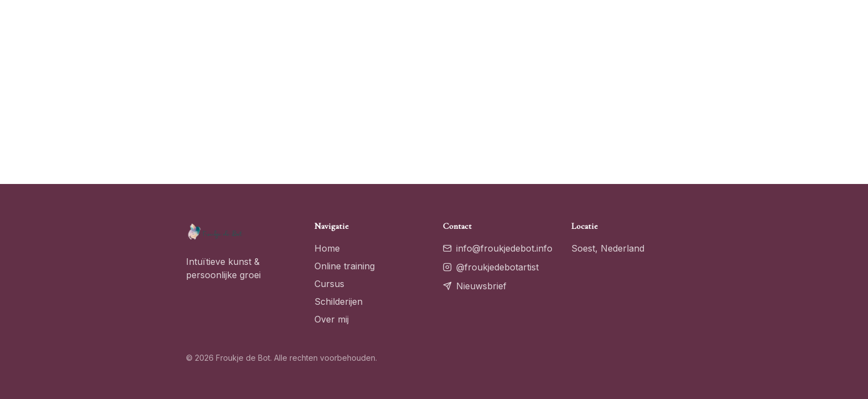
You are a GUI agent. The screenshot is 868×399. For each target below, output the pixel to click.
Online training (345, 266)
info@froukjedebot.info (498, 248)
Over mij (332, 319)
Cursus (329, 284)
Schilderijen (339, 301)
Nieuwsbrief (475, 286)
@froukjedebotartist (491, 267)
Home (327, 248)
